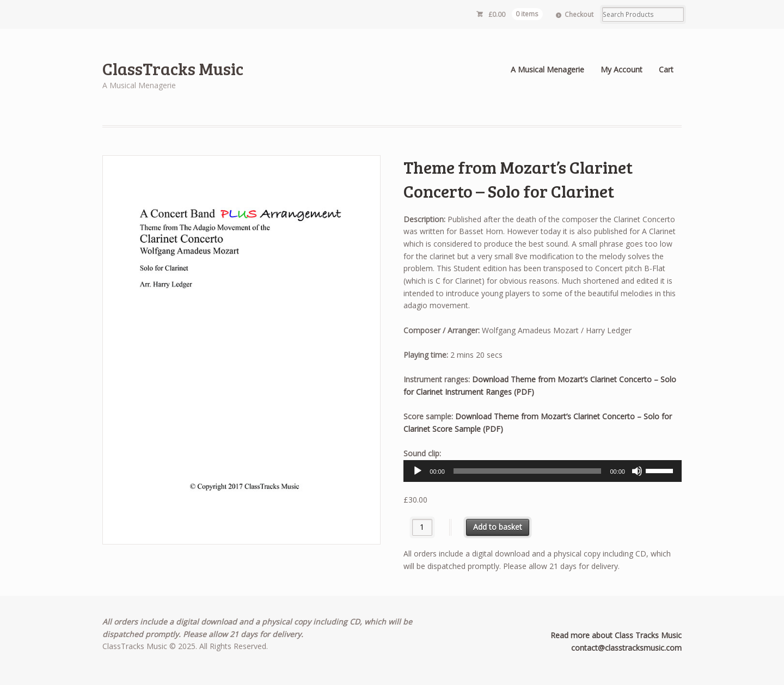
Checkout (579, 14)
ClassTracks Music (173, 68)
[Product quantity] (422, 527)
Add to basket (498, 527)
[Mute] (637, 471)
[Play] (418, 471)
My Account (621, 69)
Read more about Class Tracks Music (616, 635)
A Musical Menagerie (547, 69)
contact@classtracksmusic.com (626, 648)
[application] (543, 471)
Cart (666, 69)
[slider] (528, 471)
